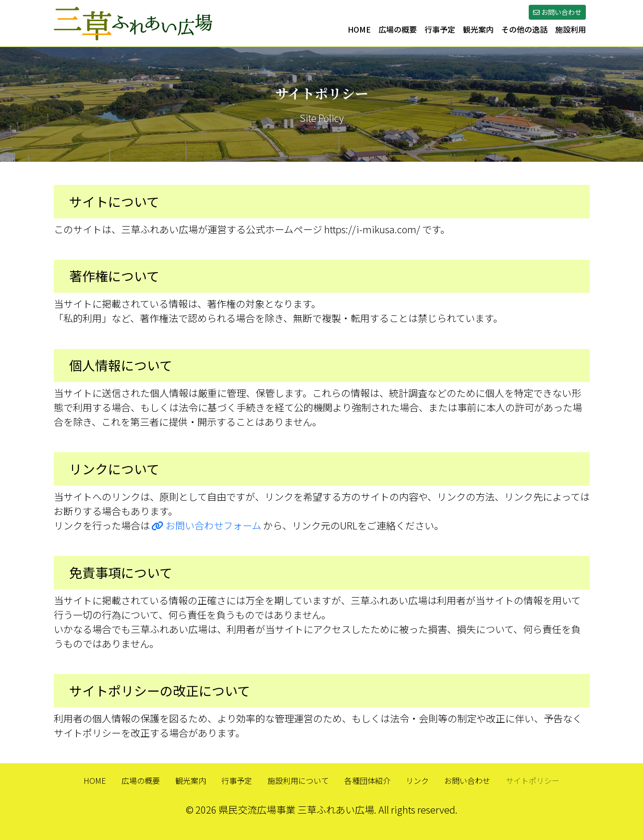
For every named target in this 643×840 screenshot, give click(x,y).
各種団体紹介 (367, 780)
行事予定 (440, 29)
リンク (417, 780)
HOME (359, 29)
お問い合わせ (467, 780)
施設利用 (570, 29)
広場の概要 (398, 29)
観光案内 (478, 29)
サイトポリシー (533, 780)
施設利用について (298, 780)
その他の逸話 (524, 29)
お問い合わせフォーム (206, 525)
